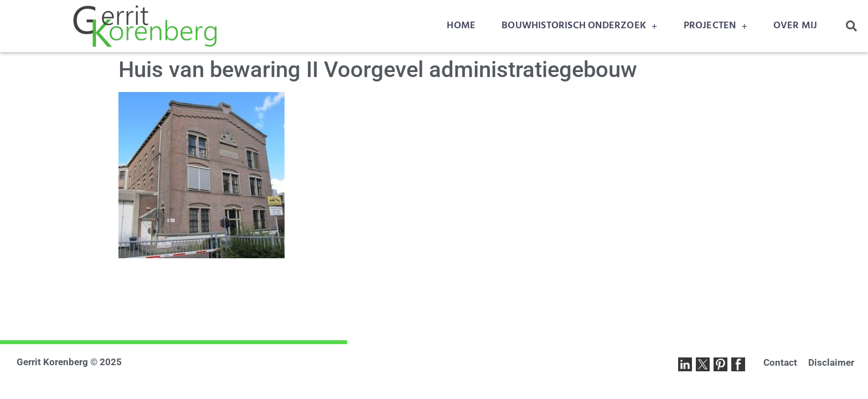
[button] (851, 26)
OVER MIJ (795, 26)
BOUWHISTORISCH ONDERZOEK (579, 26)
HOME (461, 26)
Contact (780, 362)
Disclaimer (831, 362)
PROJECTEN (715, 26)
